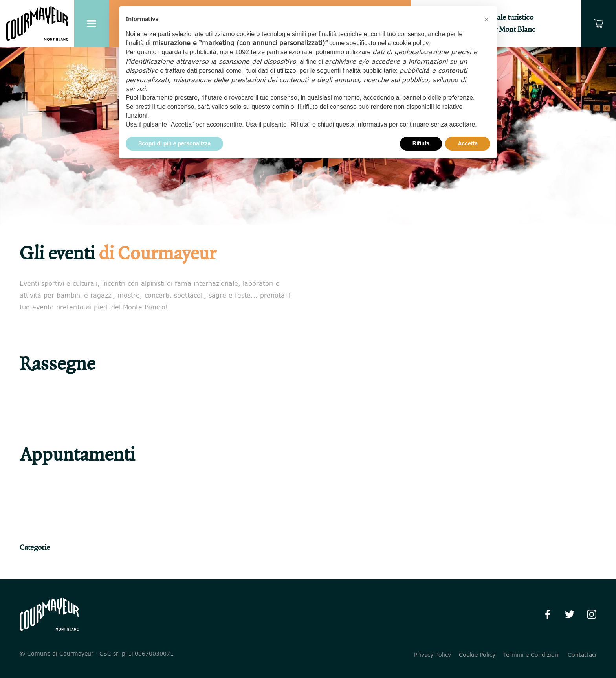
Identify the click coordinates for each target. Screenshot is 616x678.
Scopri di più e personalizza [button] (174, 143)
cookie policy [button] (411, 43)
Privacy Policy (433, 655)
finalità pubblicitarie (369, 71)
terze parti (265, 52)
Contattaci (582, 655)
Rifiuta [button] (421, 143)
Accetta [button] (468, 143)
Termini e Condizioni (532, 655)
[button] (486, 19)
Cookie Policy (477, 655)
